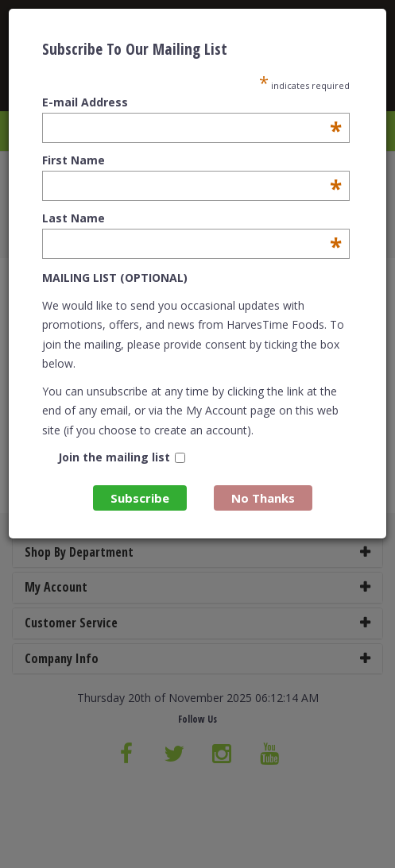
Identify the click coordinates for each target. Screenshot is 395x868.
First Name (192, 160)
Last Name (192, 218)
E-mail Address (192, 102)
